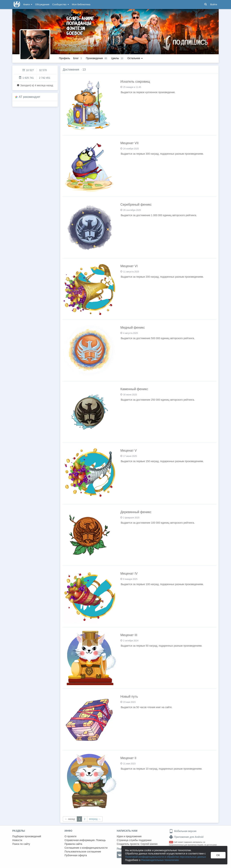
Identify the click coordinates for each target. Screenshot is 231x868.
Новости (17, 840)
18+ (171, 842)
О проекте (71, 836)
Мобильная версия (183, 831)
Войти (214, 4)
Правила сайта (73, 844)
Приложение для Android (186, 837)
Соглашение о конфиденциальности (86, 848)
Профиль (64, 58)
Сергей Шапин (149, 844)
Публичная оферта (76, 855)
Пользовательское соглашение (83, 852)
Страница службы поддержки (134, 840)
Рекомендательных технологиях (160, 860)
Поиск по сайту (21, 844)
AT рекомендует (30, 97)
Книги (28, 4)
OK (218, 855)
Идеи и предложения (129, 836)
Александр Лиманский (78, 45)
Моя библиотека (81, 4)
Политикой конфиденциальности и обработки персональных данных (166, 857)
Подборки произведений (27, 836)
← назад (70, 819)
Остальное (135, 58)
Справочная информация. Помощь (85, 840)
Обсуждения (42, 4)
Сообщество (61, 4)
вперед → (95, 819)
